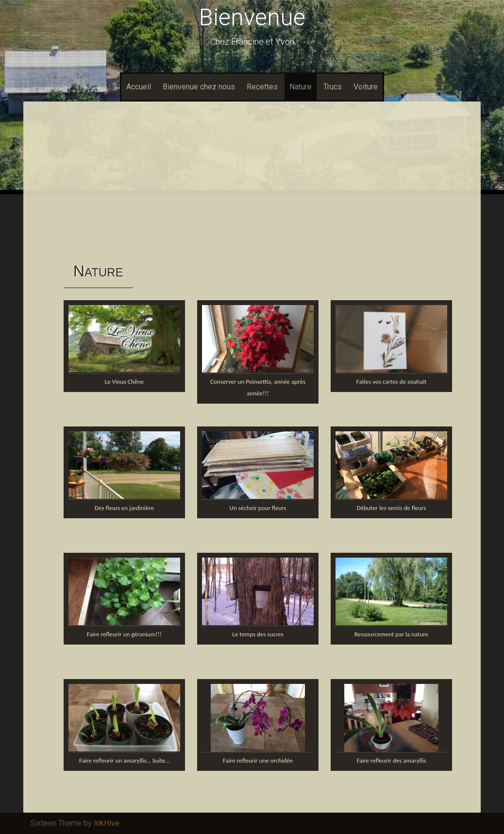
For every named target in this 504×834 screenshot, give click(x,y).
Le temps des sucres (258, 634)
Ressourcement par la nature (391, 634)
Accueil (139, 87)
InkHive (107, 823)
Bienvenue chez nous (199, 87)
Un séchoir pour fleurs (258, 508)
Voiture (366, 87)
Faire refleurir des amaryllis (391, 760)
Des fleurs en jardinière (124, 508)
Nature (301, 87)
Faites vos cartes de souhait (391, 382)
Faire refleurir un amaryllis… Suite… (124, 760)
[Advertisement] (252, 182)
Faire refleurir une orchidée (258, 760)
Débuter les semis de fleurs (392, 508)
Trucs (333, 87)
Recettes (262, 87)
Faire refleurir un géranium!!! (124, 634)
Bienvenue (252, 17)
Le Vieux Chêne (125, 382)
